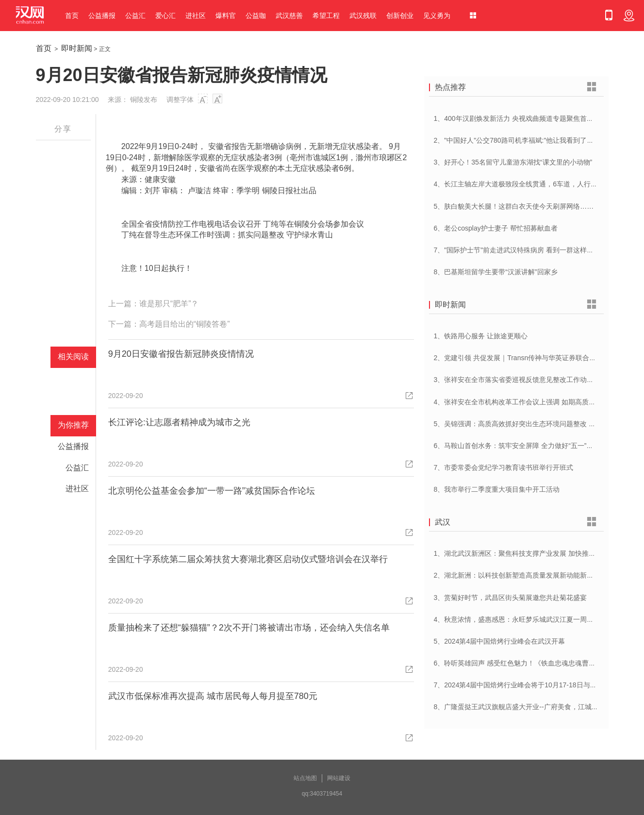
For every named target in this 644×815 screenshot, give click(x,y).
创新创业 (400, 16)
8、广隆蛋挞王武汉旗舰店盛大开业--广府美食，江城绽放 (520, 707)
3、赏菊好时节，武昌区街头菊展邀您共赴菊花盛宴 (511, 598)
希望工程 (326, 16)
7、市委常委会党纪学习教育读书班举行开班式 (504, 467)
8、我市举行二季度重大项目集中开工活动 (497, 489)
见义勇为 (437, 16)
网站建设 (339, 778)
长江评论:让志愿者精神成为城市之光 (179, 422)
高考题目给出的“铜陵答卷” (185, 324)
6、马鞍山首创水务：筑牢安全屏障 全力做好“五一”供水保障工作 (531, 446)
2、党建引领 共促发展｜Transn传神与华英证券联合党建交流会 (529, 358)
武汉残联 (363, 16)
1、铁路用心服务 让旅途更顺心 (481, 336)
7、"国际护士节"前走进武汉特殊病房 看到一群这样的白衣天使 (528, 250)
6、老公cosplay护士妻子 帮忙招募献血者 (496, 228)
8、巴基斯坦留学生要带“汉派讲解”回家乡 (496, 272)
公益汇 (135, 16)
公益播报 (102, 16)
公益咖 (256, 16)
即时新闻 (77, 48)
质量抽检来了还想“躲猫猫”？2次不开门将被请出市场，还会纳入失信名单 (249, 628)
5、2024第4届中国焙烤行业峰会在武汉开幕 (500, 641)
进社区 (196, 16)
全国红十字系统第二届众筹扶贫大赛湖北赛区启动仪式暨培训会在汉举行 (248, 559)
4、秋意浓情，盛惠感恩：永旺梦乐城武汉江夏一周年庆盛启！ (528, 619)
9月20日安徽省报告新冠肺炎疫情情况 (181, 354)
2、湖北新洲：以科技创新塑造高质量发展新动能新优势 (517, 575)
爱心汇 (165, 16)
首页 (72, 16)
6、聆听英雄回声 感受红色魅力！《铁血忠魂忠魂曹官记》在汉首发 (535, 663)
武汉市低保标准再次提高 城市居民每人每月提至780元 (213, 696)
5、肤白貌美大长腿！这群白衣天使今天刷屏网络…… (514, 206)
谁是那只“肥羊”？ (169, 304)
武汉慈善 (289, 16)
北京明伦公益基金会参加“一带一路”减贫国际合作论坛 (212, 491)
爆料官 (226, 16)
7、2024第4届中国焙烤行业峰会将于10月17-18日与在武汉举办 (529, 685)
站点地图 (305, 778)
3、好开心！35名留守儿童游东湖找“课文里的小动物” (513, 162)
